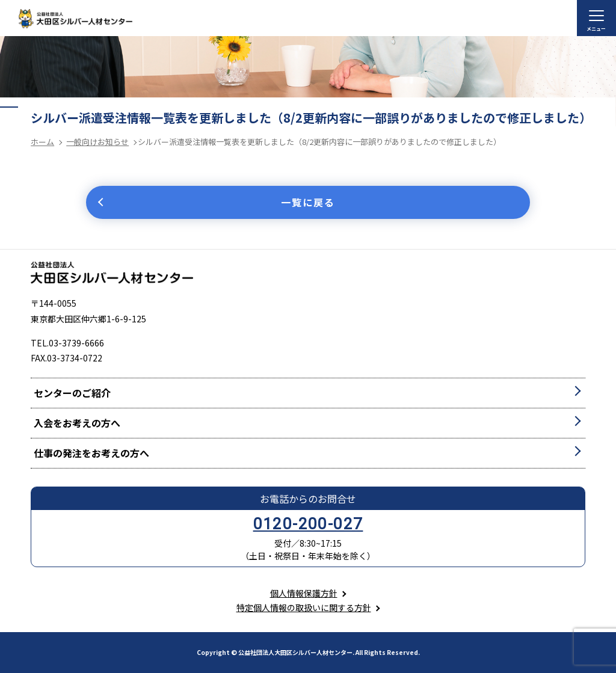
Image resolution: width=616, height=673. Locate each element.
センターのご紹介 (72, 393)
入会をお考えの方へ (77, 423)
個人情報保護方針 (304, 593)
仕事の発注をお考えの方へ (91, 453)
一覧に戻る (308, 202)
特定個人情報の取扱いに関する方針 (304, 607)
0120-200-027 (308, 524)
